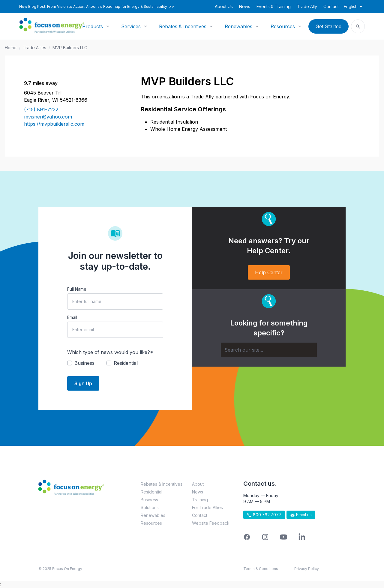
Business (149, 500)
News (245, 6)
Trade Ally (307, 6)
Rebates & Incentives (183, 26)
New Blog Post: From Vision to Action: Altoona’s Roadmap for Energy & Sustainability (97, 7)
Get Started (328, 26)
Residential (151, 492)
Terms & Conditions (261, 569)
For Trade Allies (207, 507)
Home (11, 48)
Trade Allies (34, 48)
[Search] (269, 350)
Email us (301, 515)
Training (200, 500)
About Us (224, 6)
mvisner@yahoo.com (48, 117)
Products (93, 26)
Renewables (238, 26)
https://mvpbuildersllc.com (54, 124)
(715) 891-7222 (41, 109)
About (198, 484)
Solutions (150, 507)
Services (131, 26)
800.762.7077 (264, 515)
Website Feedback (211, 523)
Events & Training (274, 6)
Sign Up (83, 383)
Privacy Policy (307, 569)
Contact (331, 6)
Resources (283, 26)
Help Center (269, 272)
